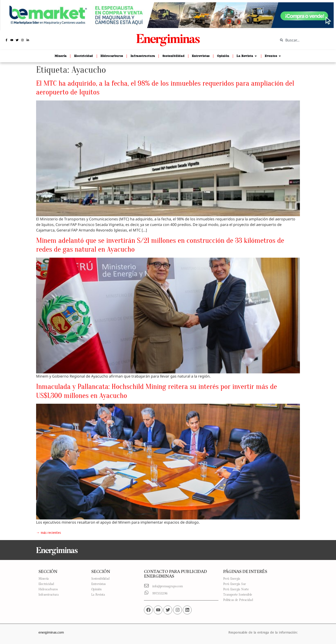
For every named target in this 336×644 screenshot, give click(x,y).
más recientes (48, 533)
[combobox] (304, 40)
